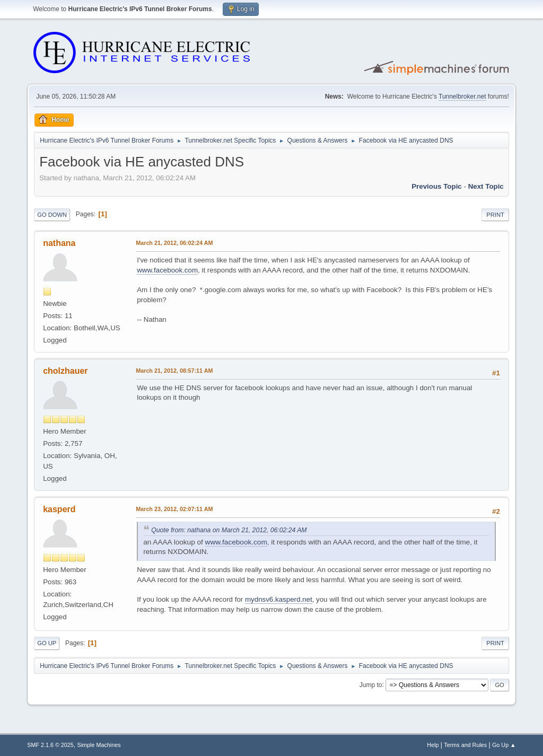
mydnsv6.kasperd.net (279, 599)
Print (495, 215)
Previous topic (437, 186)
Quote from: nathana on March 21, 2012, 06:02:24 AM (229, 530)
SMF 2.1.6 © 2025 (50, 745)
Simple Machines (99, 745)
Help (433, 745)
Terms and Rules (465, 745)
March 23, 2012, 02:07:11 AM (174, 509)
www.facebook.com (167, 270)
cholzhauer (65, 371)
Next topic (486, 186)
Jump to (371, 684)
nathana (59, 243)
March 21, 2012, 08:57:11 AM (174, 371)
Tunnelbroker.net (462, 96)
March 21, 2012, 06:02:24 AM (174, 243)
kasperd (59, 509)
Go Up (47, 643)
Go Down (52, 215)
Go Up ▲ (504, 745)
